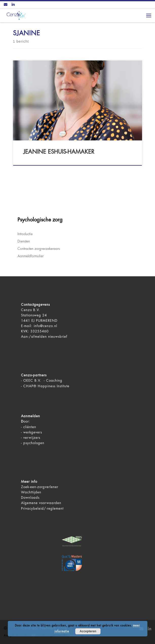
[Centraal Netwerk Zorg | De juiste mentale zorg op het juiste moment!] (15, 15)
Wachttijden (31, 492)
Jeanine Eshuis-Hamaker (59, 152)
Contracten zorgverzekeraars (39, 249)
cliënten (30, 427)
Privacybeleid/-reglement (42, 509)
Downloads (30, 498)
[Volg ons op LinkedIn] (13, 5)
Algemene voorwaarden (41, 503)
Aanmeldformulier (31, 256)
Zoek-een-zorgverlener (40, 487)
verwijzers (32, 438)
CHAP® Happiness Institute (46, 386)
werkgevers (33, 432)
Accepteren (88, 631)
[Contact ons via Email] (6, 5)
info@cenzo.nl (45, 326)
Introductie (25, 234)
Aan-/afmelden (34, 337)
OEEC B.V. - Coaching (43, 381)
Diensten (24, 241)
